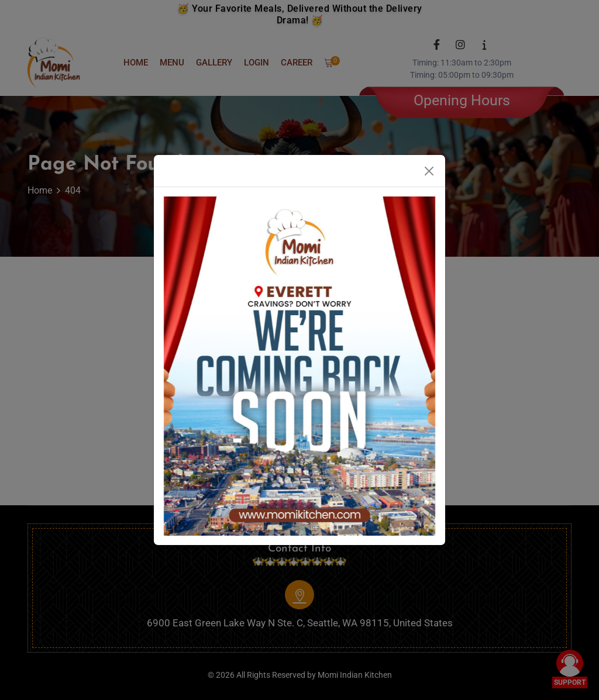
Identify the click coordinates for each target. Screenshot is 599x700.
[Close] (430, 171)
